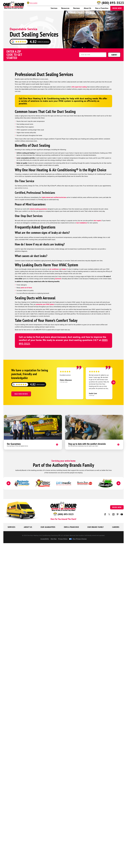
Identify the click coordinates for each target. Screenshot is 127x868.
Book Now (117, 8)
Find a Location (33, 3)
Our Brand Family (95, 527)
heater (64, 269)
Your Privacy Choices (78, 539)
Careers (116, 527)
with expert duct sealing (79, 87)
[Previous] (9, 483)
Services (54, 8)
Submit (114, 55)
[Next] (113, 382)
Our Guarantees (48, 527)
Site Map (54, 539)
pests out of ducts (26, 288)
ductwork (58, 279)
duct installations (82, 223)
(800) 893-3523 (113, 3)
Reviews (77, 8)
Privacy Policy (63, 539)
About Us (88, 8)
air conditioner (54, 269)
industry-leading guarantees (38, 209)
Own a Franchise (102, 8)
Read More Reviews (21, 394)
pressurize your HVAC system (45, 304)
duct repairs (97, 221)
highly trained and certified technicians (54, 197)
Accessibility (45, 539)
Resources (65, 8)
